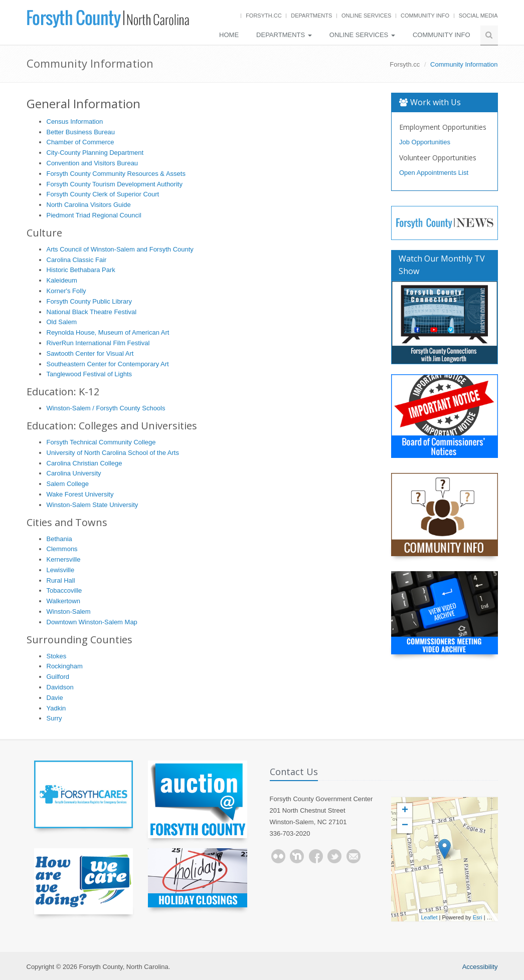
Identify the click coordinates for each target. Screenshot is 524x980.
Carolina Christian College (84, 463)
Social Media (478, 16)
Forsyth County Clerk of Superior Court (103, 194)
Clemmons (62, 549)
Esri (478, 917)
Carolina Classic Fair (77, 260)
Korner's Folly (66, 291)
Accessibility (480, 967)
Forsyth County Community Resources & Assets (116, 174)
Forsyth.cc (264, 16)
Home (229, 35)
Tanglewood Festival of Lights (90, 374)
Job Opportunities (425, 142)
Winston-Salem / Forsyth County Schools (106, 408)
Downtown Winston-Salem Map (92, 622)
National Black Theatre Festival (92, 312)
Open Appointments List (434, 173)
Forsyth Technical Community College (101, 442)
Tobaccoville (64, 590)
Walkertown (63, 601)
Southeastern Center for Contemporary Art (108, 364)
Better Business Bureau (81, 132)
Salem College (68, 484)
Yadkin (56, 708)
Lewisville (61, 570)
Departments (311, 16)
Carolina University (74, 473)
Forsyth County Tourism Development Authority (115, 184)
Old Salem (62, 322)
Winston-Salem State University (93, 505)
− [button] (405, 826)
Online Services (366, 16)
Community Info (425, 16)
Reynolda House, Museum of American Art (108, 332)
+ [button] (405, 811)
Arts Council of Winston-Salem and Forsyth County (120, 249)
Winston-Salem (69, 611)
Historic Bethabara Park (81, 270)
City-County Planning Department (95, 153)
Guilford (58, 677)
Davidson (60, 687)
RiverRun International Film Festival (98, 343)
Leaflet (429, 917)
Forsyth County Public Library (90, 301)
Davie (55, 698)
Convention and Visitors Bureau (93, 163)
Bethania (59, 539)
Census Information (75, 121)
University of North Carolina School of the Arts (113, 453)
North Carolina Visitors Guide (89, 205)
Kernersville (64, 559)
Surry (54, 718)
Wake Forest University (80, 494)
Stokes (57, 656)
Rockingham (65, 666)
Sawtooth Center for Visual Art (90, 353)
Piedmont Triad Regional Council (94, 215)
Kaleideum (62, 280)
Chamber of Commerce (80, 142)
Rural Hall (61, 580)
